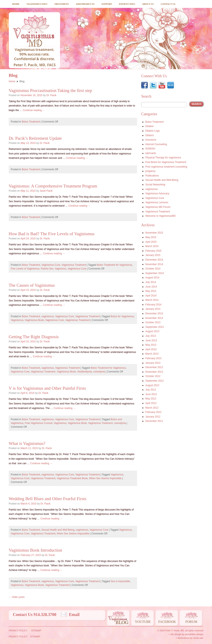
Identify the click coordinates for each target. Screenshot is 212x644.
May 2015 (151, 237)
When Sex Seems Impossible (105, 478)
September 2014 (155, 273)
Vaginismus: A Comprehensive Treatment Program (53, 186)
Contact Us (168, 4)
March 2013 (152, 354)
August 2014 (152, 278)
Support (107, 4)
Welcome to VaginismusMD (160, 216)
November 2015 (154, 233)
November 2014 (154, 264)
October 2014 (153, 269)
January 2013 (153, 363)
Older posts (17, 597)
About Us (148, 4)
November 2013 (154, 318)
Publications (152, 176)
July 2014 (151, 282)
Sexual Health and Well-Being (58, 530)
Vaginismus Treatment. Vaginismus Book (53, 372)
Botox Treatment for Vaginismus (114, 265)
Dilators (150, 135)
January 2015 (153, 255)
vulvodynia (99, 372)
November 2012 (154, 372)
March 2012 (152, 408)
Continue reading (34, 110)
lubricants (151, 153)
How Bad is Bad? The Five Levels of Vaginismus (52, 234)
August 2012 (152, 385)
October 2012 (153, 376)
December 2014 (154, 260)
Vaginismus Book (34, 320)
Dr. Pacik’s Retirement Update (35, 138)
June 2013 (151, 340)
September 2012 (155, 381)
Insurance (151, 140)
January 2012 (153, 417)
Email (74, 615)
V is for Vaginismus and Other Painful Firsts (47, 388)
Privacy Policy (18, 631)
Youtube (143, 622)
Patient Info (127, 4)
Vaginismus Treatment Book (72, 478)
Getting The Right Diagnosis (34, 337)
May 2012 (151, 399)
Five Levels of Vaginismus (25, 269)
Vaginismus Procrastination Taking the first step (50, 91)
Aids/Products (85, 4)
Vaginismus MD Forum (158, 207)
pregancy (150, 171)
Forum (191, 622)
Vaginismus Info (37, 4)
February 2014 (153, 305)
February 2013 (153, 358)
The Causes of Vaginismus (32, 285)
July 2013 (151, 336)
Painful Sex (47, 269)
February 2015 (153, 251)
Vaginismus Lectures (157, 202)
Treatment (61, 4)
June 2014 (151, 287)
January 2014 (153, 309)
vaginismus (48, 316)
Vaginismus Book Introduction (35, 550)
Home (16, 4)
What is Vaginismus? (27, 443)
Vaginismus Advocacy (157, 193)
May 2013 (151, 345)
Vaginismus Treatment (74, 265)
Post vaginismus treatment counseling (166, 167)
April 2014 (151, 296)
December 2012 (154, 367)
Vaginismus (17, 320)
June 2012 (151, 394)
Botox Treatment (31, 122)
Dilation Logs (152, 131)
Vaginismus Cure (51, 265)
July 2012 (151, 390)
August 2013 (152, 331)
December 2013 (154, 313)
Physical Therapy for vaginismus (163, 158)
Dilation (149, 126)
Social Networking (155, 185)
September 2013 (155, 327)
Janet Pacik (46, 191)
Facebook (167, 622)
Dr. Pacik (51, 95)
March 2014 (152, 300)
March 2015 (152, 246)
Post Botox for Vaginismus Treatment (166, 162)
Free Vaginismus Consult (39, 423)
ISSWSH (150, 149)
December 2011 (154, 421)
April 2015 (151, 242)
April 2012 (151, 403)
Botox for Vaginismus (122, 316)
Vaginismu (61, 269)
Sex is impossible (120, 581)
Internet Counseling (156, 144)
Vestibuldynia (85, 372)
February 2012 (153, 412)
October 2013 (153, 322)
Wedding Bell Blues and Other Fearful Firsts (48, 499)
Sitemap (36, 631)
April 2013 (151, 349)
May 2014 (151, 291)
